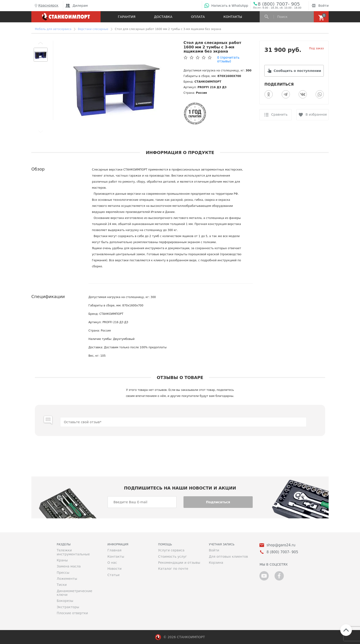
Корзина (216, 563)
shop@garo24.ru (281, 545)
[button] (41, 43)
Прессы (63, 573)
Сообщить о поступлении (297, 71)
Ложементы (67, 579)
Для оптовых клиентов (228, 557)
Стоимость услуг (173, 557)
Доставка (163, 17)
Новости (114, 569)
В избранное (316, 114)
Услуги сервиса (171, 550)
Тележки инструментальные (73, 552)
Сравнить (279, 114)
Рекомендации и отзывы (179, 563)
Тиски (62, 585)
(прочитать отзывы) (228, 59)
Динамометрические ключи (74, 593)
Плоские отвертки (72, 613)
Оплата (198, 17)
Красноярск (46, 6)
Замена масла (69, 566)
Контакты (233, 17)
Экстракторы (68, 607)
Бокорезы (65, 601)
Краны (62, 560)
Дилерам (77, 6)
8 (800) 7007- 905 (279, 4)
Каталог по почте (173, 569)
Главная (114, 550)
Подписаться (218, 502)
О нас (112, 563)
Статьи (113, 575)
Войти (320, 6)
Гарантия (127, 17)
